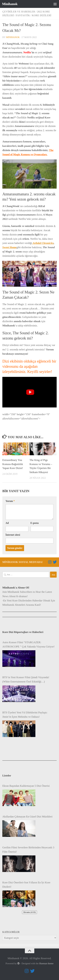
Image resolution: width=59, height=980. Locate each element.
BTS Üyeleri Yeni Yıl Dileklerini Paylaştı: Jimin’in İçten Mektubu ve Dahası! (25, 715)
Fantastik (23, 15)
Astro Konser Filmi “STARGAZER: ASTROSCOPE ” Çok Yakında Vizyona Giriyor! (28, 644)
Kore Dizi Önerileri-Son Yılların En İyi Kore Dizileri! (26, 885)
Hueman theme (46, 963)
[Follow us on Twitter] (55, 562)
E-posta (35, 523)
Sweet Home (9, 247)
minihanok (13, 37)
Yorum (10, 501)
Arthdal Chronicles (43, 243)
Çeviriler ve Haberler (19, 12)
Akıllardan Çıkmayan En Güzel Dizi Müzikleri (27, 817)
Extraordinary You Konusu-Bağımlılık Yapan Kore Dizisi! (13, 464)
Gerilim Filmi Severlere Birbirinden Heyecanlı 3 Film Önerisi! (28, 850)
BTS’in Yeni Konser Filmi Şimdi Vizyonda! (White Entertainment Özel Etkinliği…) (26, 679)
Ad (7, 523)
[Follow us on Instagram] (50, 562)
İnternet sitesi (13, 535)
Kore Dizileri (42, 15)
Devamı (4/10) (29, 912)
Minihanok (10, 4)
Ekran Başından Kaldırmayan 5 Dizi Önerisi (26, 786)
